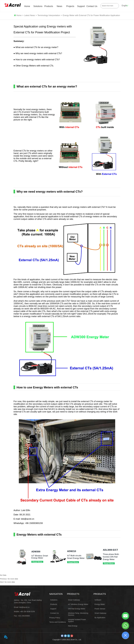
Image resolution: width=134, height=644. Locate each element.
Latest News (30, 15)
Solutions (38, 6)
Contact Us (92, 6)
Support (81, 6)
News (59, 6)
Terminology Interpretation (49, 15)
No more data (13, 579)
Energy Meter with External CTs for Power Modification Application (91, 15)
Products (49, 6)
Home (27, 6)
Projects (70, 6)
